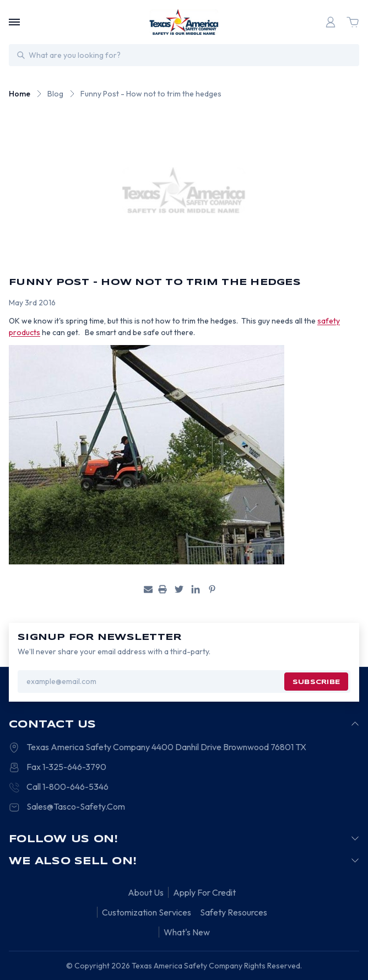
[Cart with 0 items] (353, 22)
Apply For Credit (204, 892)
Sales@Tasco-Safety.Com (76, 806)
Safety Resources (234, 912)
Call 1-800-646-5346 (67, 787)
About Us (146, 892)
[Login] (331, 22)
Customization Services (147, 912)
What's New (187, 932)
